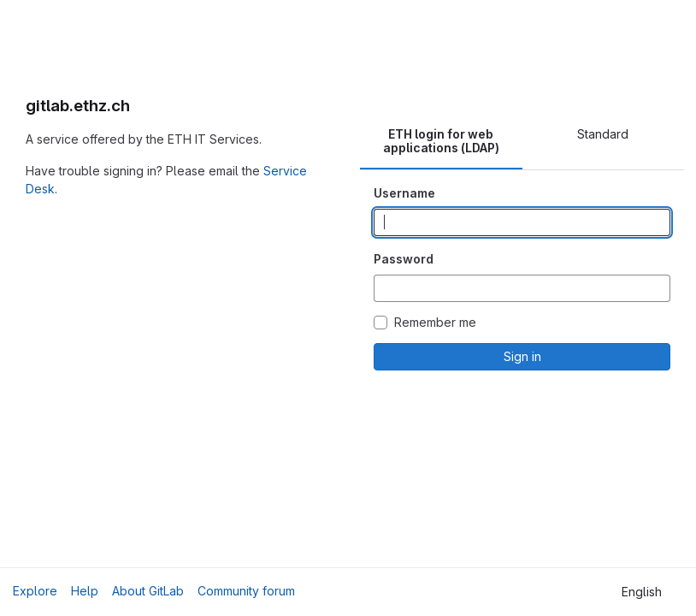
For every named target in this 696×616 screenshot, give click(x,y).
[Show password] (657, 288)
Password (404, 259)
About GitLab (148, 591)
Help (85, 591)
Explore (35, 591)
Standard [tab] (603, 134)
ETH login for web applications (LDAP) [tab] (441, 141)
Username (404, 193)
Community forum (246, 591)
